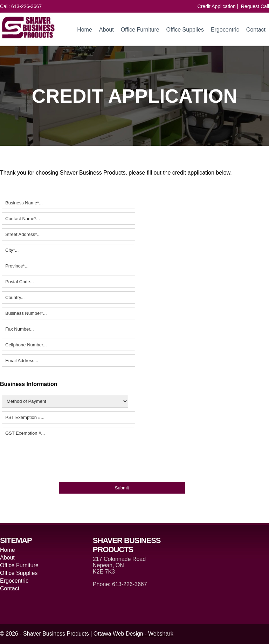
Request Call (255, 6)
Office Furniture (140, 30)
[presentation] (53, 460)
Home (85, 30)
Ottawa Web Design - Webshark (133, 634)
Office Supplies (185, 30)
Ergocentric (225, 30)
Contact (256, 30)
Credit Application (217, 6)
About (106, 30)
